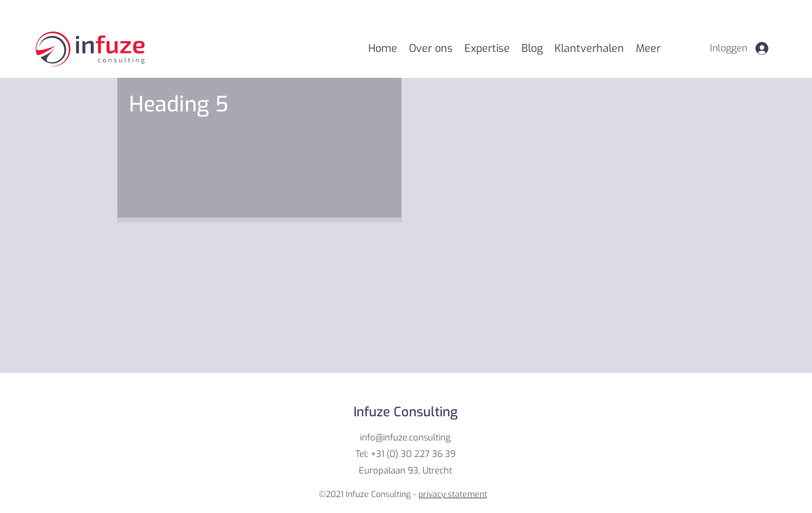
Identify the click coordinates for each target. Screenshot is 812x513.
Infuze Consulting (406, 412)
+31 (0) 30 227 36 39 (413, 454)
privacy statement (453, 494)
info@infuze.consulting (405, 438)
